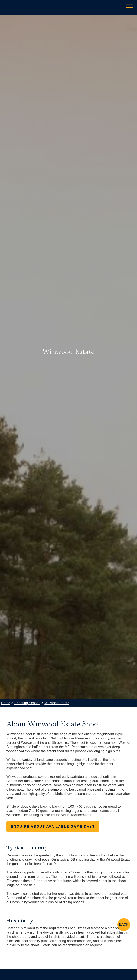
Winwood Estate (57, 703)
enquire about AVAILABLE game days (53, 827)
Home (6, 703)
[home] (3, 7)
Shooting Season (27, 703)
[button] (130, 8)
